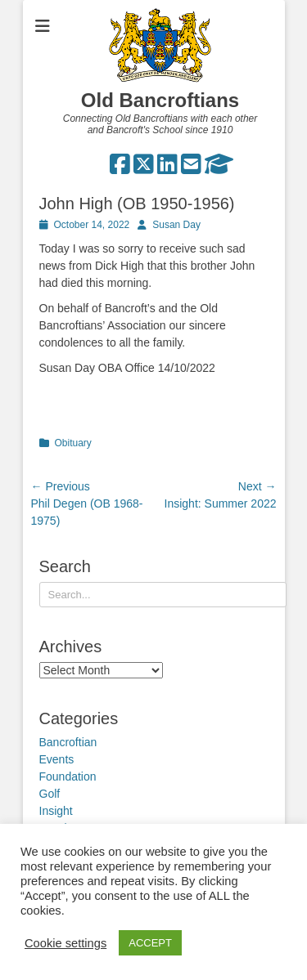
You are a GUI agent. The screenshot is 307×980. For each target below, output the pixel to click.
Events (57, 759)
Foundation (68, 776)
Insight (56, 811)
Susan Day (176, 225)
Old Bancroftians (160, 100)
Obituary (73, 443)
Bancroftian (68, 742)
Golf (50, 794)
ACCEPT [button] (150, 943)
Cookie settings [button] (65, 943)
